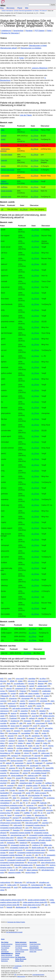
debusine (29, 768)
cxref (29, 761)
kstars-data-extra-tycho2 (32, 905)
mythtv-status (20, 810)
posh (18, 800)
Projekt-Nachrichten (35, 944)
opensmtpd (19, 763)
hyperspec (24, 885)
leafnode (43, 803)
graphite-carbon (32, 785)
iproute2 (31, 684)
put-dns (29, 855)
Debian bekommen (21, 942)
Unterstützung (5, 953)
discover (3, 681)
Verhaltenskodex (6, 946)
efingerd (3, 833)
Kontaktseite (18, 966)
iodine (45, 743)
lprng (20, 768)
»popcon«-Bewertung (39, 68)
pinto (50, 848)
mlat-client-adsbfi (32, 823)
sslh (11, 766)
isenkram (22, 728)
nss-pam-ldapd (7, 155)
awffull (3, 746)
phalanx (10, 758)
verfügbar (15, 968)
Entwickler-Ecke (20, 952)
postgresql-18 (20, 689)
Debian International (7, 11)
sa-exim (46, 748)
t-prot (14, 795)
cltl (2, 209)
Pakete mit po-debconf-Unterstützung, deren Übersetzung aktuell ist (23, 216)
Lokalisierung (6, 31)
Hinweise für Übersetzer (10, 33)
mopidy (35, 753)
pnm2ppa (44, 701)
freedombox (24, 716)
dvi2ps (43, 785)
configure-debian (23, 748)
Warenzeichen (21, 976)
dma (27, 736)
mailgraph (39, 763)
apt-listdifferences (29, 818)
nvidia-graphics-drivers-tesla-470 (12, 900)
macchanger (13, 733)
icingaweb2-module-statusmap (40, 835)
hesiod (10, 751)
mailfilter (27, 813)
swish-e (26, 800)
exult (16, 887)
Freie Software (5, 948)
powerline (24, 711)
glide (14, 798)
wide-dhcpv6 (21, 766)
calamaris (4, 795)
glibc (3, 130)
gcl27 (35, 813)
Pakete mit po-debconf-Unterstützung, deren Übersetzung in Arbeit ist (23, 104)
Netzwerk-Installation (21, 944)
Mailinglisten (4, 961)
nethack (32, 718)
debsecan (4, 713)
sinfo (2, 843)
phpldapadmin (28, 751)
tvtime (13, 781)
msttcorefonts (5, 882)
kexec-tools (15, 726)
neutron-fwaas (30, 873)
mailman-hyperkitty (36, 781)
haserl (10, 815)
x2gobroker (25, 798)
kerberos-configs (35, 703)
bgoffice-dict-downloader (31, 887)
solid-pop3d (18, 825)
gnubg (44, 733)
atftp (21, 723)
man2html (27, 731)
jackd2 (32, 686)
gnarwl (11, 853)
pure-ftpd (35, 716)
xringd (21, 870)
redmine (10, 748)
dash (9, 684)
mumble (3, 723)
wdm (2, 785)
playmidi (37, 756)
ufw (14, 696)
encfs (35, 726)
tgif (50, 785)
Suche (17, 955)
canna (11, 743)
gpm (11, 686)
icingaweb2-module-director (36, 825)
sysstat (13, 693)
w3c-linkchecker (34, 795)
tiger (47, 738)
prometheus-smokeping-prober (12, 805)
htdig (37, 733)
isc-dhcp (43, 679)
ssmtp (29, 723)
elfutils (12, 681)
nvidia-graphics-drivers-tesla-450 (35, 902)
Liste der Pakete (26, 115)
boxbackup (11, 843)
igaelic (30, 746)
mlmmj (26, 753)
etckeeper (13, 706)
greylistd (3, 783)
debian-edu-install (8, 170)
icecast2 (11, 736)
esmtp (28, 793)
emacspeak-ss (33, 838)
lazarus (14, 713)
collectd (42, 713)
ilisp (38, 820)
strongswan (26, 698)
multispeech (5, 825)
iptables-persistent (26, 696)
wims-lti (13, 870)
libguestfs (5, 696)
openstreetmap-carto (18, 835)
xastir (2, 736)
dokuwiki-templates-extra (23, 865)
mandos (21, 790)
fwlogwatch (33, 808)
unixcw (43, 726)
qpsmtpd (45, 823)
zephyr (23, 701)
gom (27, 828)
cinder (13, 790)
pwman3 (16, 818)
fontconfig (5, 145)
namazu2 (14, 756)
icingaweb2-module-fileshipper (11, 855)
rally (37, 855)
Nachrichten (33, 942)
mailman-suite (33, 776)
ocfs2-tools (4, 798)
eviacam (9, 810)
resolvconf (11, 703)
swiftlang (48, 783)
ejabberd (3, 756)
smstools (10, 785)
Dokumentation (34, 948)
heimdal (22, 703)
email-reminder (7, 191)
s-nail (15, 711)
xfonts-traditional (17, 776)
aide (40, 728)
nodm (44, 766)
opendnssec (33, 758)
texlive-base (21, 686)
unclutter (13, 723)
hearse (46, 795)
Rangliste (29, 31)
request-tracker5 (6, 788)
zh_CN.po (35, 130)
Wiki (27, 8)
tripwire (20, 738)
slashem (21, 741)
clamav (23, 691)
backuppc (30, 738)
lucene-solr (27, 756)
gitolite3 (47, 756)
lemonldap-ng (5, 753)
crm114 (36, 788)
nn (27, 803)
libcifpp (30, 741)
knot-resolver (31, 778)
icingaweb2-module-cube (19, 848)
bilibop (19, 788)
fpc (35, 698)
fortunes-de (20, 746)
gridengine (40, 741)
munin (38, 696)
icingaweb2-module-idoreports (11, 850)
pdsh (2, 778)
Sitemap (18, 953)
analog (47, 696)
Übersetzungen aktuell (8, 48)
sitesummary (14, 773)
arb (46, 905)
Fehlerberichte (5, 959)
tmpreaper (27, 721)
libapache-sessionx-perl (24, 820)
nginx (31, 689)
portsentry (4, 776)
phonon (9, 689)
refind (45, 736)
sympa (34, 803)
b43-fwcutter (31, 882)
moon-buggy (21, 758)
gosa (36, 761)
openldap (32, 679)
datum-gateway (32, 870)
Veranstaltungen (34, 946)
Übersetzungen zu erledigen (31, 48)
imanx (11, 746)
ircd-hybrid (39, 810)
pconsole (49, 810)
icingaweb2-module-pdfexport (11, 828)
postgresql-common (43, 689)
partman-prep (6, 197)
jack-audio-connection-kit (22, 708)
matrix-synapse (40, 793)
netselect (42, 711)
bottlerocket (43, 818)
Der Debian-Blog (20, 957)
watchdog (4, 726)
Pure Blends (19, 948)
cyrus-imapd (40, 723)
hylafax (20, 743)
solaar (23, 718)
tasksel (4, 136)
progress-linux (5, 813)
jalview (22, 781)
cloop (28, 788)
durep (9, 778)
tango (9, 731)
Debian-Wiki (33, 952)
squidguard (34, 766)
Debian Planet (19, 961)
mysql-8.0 (32, 701)
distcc (2, 743)
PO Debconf (43, 11)
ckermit (29, 763)
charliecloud (5, 818)
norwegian (23, 713)
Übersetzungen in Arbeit (38, 46)
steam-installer (34, 693)
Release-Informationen (36, 950)
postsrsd (12, 741)
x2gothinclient (38, 798)
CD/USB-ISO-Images (21, 946)
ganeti (38, 743)
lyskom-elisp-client (7, 838)
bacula (22, 706)
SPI (15, 975)
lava (24, 808)
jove (2, 758)
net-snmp (31, 681)
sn (42, 855)
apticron (13, 716)
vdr (44, 746)
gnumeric (49, 703)
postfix (22, 693)
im (42, 813)
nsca (20, 736)
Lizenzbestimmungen (38, 975)
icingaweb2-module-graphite (20, 833)
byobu (33, 711)
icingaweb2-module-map (20, 845)
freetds (3, 698)
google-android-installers (37, 900)
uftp (30, 810)
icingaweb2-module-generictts (40, 860)
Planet (20, 8)
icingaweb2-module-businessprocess (31, 853)
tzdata (20, 681)
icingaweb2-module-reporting (35, 830)
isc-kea (47, 721)
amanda (32, 728)
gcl (1, 763)
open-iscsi (46, 693)
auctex (14, 701)
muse (2, 751)
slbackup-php (40, 815)
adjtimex (39, 768)
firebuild (9, 907)
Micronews (10, 8)
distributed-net (21, 907)
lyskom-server (28, 868)
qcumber (39, 783)
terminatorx (16, 771)
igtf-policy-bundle (45, 840)
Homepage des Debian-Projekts (16, 922)
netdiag (3, 738)
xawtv (2, 716)
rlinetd (20, 785)
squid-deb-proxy (35, 790)
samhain (3, 766)
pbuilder (41, 718)
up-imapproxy (37, 800)
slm (17, 868)
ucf (1, 684)
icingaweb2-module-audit (17, 860)
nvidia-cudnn (12, 885)
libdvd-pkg (18, 882)
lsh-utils (22, 795)
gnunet (18, 778)
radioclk (9, 763)
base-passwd (43, 681)
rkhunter (37, 708)
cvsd (48, 813)
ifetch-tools (37, 828)
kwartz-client (41, 865)
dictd (50, 713)
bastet (40, 738)
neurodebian (26, 733)
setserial (26, 726)
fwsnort (9, 820)
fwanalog (16, 830)
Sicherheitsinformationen (8, 957)
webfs (13, 783)
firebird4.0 (12, 691)
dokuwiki (45, 761)
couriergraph (5, 830)
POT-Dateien (40, 31)
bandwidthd (4, 793)
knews (29, 815)
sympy (3, 691)
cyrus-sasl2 (20, 679)
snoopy (3, 768)
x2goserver (13, 698)
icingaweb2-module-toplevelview (12, 863)
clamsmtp (27, 771)
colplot (44, 808)
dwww (29, 743)
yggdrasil (49, 763)
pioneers (17, 731)
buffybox (4, 187)
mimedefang (5, 803)
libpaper (41, 684)
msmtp (39, 706)
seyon (3, 166)
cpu (14, 803)
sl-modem (33, 907)
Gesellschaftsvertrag (7, 944)
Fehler (49, 31)
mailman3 (36, 748)
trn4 (2, 907)
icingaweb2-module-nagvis (36, 850)
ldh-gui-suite (32, 863)
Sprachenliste (18, 31)
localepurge (15, 721)
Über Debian (5, 942)
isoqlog (17, 813)
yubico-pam (45, 753)
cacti (49, 741)
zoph (50, 805)
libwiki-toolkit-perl (38, 848)
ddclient (38, 721)
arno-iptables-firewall (39, 773)
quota (30, 706)
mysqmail (19, 815)
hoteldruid (23, 843)
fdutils (50, 723)
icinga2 (3, 706)
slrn (17, 751)
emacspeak (17, 793)
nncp (2, 815)
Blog (2, 8)
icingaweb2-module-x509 (25, 858)
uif (1, 820)
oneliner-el (36, 845)
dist (21, 803)
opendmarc (36, 736)
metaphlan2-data (26, 783)
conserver (30, 805)
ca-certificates (19, 684)
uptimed (14, 718)
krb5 (2, 679)
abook (11, 738)
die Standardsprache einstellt (14, 932)
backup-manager (17, 761)
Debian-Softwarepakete (22, 950)
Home (3, 939)
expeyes (12, 768)
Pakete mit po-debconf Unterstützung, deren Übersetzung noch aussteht (23, 660)
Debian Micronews (21, 959)
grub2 (3, 139)
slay (38, 746)
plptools (20, 838)
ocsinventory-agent (7, 728)
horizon (3, 808)
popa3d (41, 805)
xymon (3, 741)
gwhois (25, 773)
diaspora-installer (15, 873)
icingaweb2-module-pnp (26, 840)
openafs (4, 160)
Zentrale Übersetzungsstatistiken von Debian (26, 11)
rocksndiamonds (37, 885)
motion (37, 731)
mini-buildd (5, 176)
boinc (49, 718)
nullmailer (4, 721)
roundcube (4, 708)
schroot (33, 713)
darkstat (18, 753)
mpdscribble (14, 808)
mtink (44, 776)
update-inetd (42, 686)
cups (10, 679)
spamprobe (48, 790)
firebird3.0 (35, 691)
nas (2, 689)
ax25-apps (42, 751)
